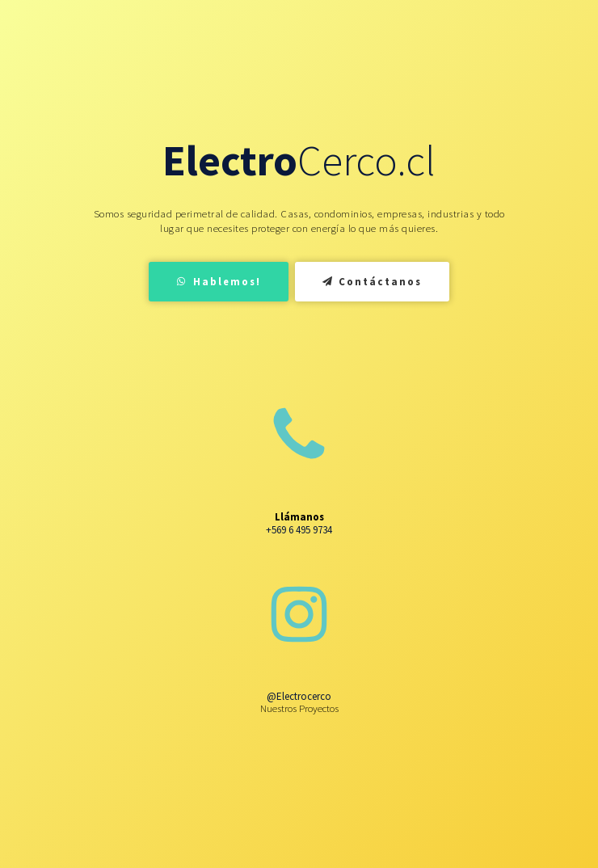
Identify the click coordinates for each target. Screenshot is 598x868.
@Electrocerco (299, 696)
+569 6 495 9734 (299, 530)
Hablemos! (219, 281)
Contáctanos (373, 281)
